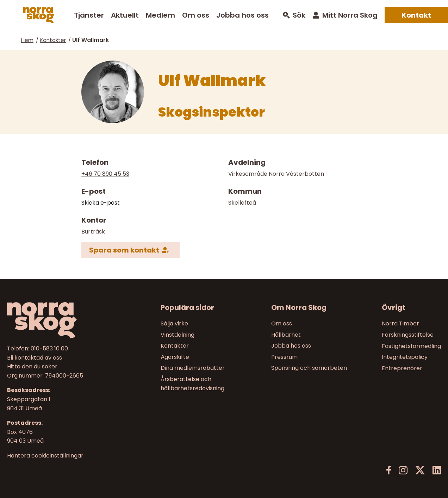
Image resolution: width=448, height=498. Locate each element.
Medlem (160, 15)
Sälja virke (174, 323)
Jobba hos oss (242, 15)
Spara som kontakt (124, 250)
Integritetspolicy (405, 357)
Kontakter (53, 40)
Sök (299, 15)
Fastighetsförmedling (411, 346)
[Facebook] (389, 470)
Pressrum (284, 357)
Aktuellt (125, 15)
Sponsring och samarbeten (309, 368)
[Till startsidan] (58, 320)
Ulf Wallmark (91, 40)
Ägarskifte (175, 357)
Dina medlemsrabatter (193, 368)
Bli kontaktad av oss (35, 358)
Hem (27, 40)
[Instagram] (403, 470)
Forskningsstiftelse (408, 335)
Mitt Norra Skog (350, 15)
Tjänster (89, 15)
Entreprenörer (402, 368)
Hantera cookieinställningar (45, 456)
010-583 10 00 (49, 348)
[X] (420, 470)
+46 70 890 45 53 (105, 174)
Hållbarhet (286, 335)
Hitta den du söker (32, 367)
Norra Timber (400, 323)
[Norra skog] (39, 15)
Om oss (196, 15)
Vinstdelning (178, 335)
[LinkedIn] (437, 470)
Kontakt (416, 15)
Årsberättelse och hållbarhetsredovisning (192, 384)
